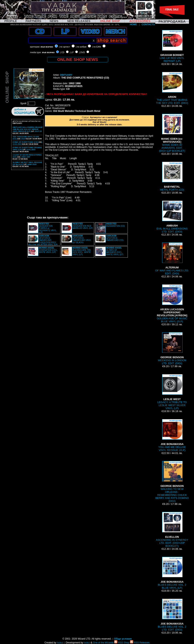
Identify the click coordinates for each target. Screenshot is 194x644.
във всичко (47, 47)
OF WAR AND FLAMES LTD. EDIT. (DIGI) (172, 259)
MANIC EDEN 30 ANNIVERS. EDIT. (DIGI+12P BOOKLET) (172, 133)
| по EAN (96, 47)
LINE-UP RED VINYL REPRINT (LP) (172, 46)
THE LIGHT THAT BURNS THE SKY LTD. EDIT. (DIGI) (172, 88)
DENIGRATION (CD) (116, 225)
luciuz (60, 643)
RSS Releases (140, 643)
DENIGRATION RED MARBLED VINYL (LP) (83, 226)
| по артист (64, 47)
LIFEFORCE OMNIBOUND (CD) (115, 238)
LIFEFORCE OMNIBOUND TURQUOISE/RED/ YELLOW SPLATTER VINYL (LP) (43, 240)
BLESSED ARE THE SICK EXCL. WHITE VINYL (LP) (82, 251)
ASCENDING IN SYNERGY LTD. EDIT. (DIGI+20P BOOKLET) (172, 530)
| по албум (81, 47)
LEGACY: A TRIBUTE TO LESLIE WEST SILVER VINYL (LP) (172, 392)
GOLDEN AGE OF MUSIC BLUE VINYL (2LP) (172, 304)
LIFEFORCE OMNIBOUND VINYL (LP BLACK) (82, 239)
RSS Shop (122, 643)
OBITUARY (66, 75)
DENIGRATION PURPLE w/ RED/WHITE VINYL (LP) (48, 228)
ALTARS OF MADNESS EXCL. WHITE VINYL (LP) (115, 251)
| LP (72, 52)
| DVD (82, 52)
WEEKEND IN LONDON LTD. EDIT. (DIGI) (172, 349)
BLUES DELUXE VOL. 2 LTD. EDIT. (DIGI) (172, 615)
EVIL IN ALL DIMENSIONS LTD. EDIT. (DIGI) (172, 217)
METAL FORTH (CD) (172, 176)
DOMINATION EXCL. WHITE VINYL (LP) (48, 250)
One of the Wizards (103, 643)
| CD (62, 52)
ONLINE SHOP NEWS (78, 60)
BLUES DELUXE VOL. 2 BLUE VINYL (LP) (172, 573)
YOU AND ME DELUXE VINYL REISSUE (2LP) (172, 435)
